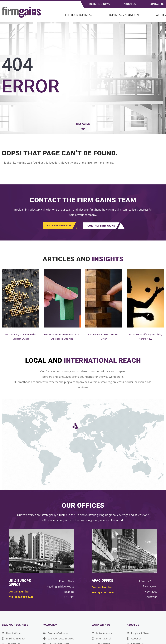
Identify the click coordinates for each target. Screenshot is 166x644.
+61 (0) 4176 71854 (103, 593)
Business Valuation (124, 15)
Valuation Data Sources (60, 639)
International (102, 639)
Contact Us (157, 4)
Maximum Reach (14, 639)
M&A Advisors (103, 634)
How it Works (12, 634)
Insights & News (100, 4)
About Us (130, 4)
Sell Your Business (78, 15)
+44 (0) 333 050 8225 (21, 597)
